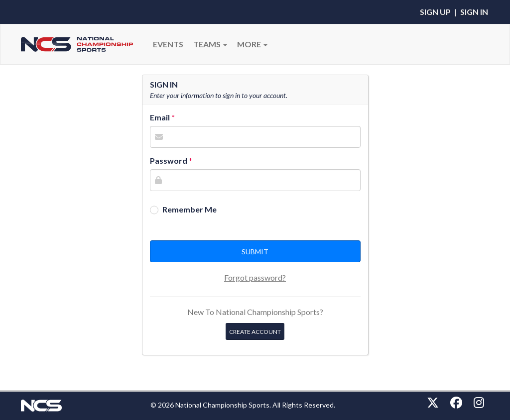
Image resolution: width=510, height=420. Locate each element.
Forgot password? (255, 277)
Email (160, 117)
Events (168, 44)
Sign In (474, 12)
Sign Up (435, 12)
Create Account (255, 332)
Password (169, 160)
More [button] (252, 44)
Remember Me (190, 209)
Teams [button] (210, 44)
